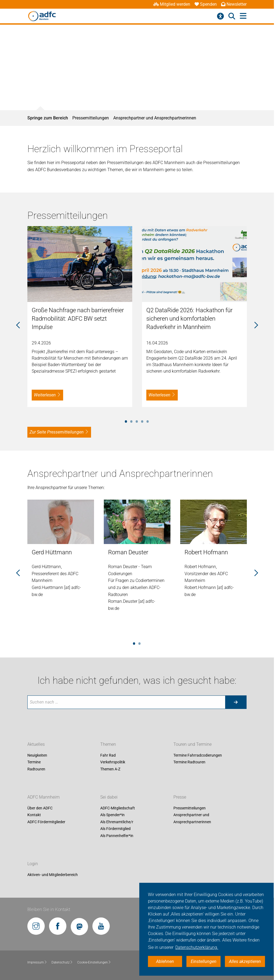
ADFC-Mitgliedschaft (118, 808)
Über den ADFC (40, 808)
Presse (180, 797)
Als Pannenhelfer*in (117, 836)
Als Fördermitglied (115, 829)
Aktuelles (36, 744)
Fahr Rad (108, 755)
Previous (18, 325)
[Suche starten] (236, 702)
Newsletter (234, 4)
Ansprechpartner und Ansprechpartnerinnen (155, 118)
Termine (34, 762)
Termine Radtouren (189, 762)
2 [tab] (131, 421)
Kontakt (34, 815)
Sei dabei (109, 797)
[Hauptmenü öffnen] (243, 16)
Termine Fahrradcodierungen (198, 755)
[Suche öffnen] (232, 16)
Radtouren (36, 769)
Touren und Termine (193, 744)
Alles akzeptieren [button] (245, 961)
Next (256, 325)
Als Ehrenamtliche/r (117, 822)
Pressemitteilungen (91, 118)
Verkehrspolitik (113, 762)
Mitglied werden (172, 4)
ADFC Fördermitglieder (46, 822)
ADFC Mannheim (43, 797)
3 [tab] (137, 421)
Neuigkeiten (37, 755)
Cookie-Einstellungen (94, 962)
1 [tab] (126, 421)
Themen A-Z (110, 769)
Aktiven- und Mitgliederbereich (53, 875)
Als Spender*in (112, 815)
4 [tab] (142, 421)
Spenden (206, 4)
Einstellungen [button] (204, 961)
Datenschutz (62, 962)
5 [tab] (148, 421)
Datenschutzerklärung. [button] (197, 947)
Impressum (37, 962)
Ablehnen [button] (165, 961)
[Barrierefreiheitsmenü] (220, 16)
